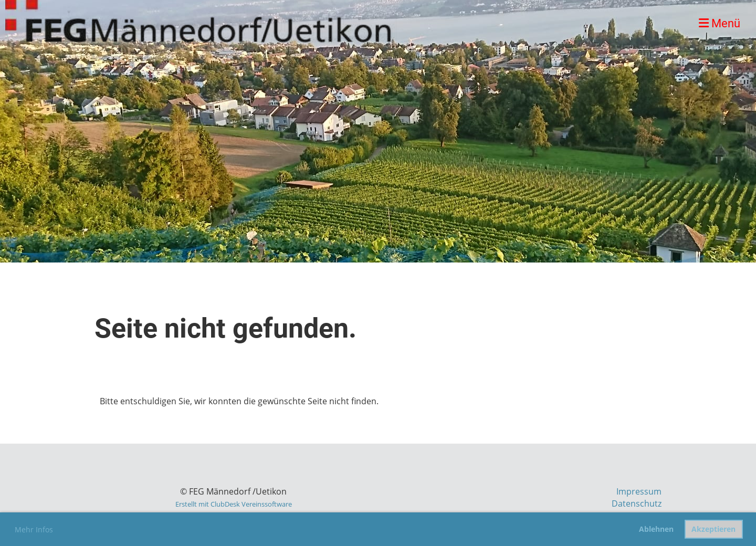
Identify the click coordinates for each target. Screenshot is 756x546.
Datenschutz (637, 503)
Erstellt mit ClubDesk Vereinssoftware (234, 504)
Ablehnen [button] (656, 529)
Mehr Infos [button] (34, 529)
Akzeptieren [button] (713, 529)
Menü (720, 23)
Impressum (639, 491)
